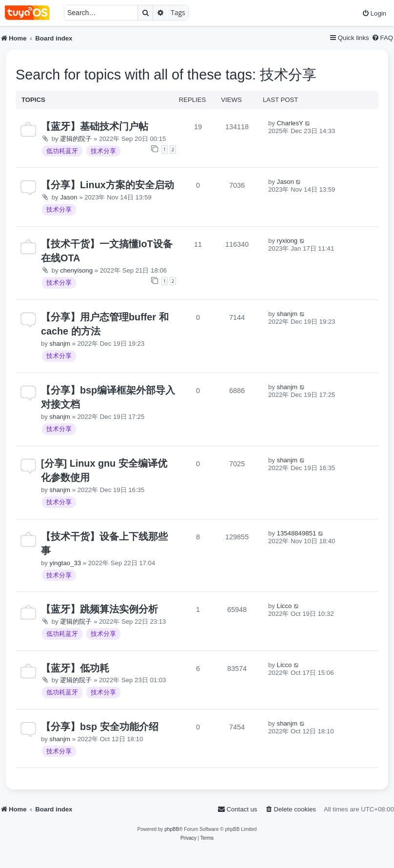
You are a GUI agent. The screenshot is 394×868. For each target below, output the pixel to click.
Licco (285, 606)
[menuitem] (374, 13)
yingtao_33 (66, 563)
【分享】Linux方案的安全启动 (108, 185)
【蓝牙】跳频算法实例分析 (99, 609)
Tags (178, 12)
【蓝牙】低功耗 (75, 668)
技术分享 (103, 151)
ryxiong (287, 241)
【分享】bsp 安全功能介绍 (100, 727)
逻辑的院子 (76, 139)
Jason (69, 197)
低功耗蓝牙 (62, 151)
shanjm (60, 344)
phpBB (172, 829)
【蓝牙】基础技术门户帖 (95, 126)
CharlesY (290, 123)
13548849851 (297, 533)
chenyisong (76, 270)
